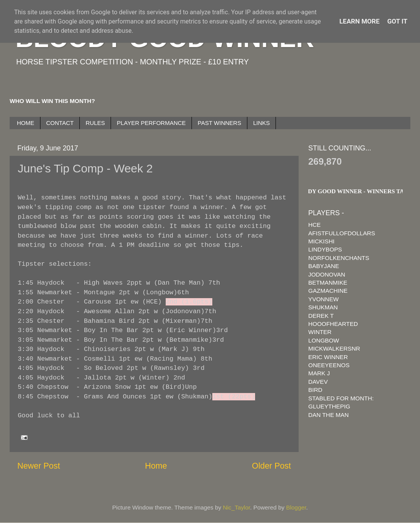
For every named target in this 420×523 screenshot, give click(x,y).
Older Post (271, 466)
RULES (95, 123)
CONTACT (60, 123)
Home (156, 466)
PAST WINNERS (219, 123)
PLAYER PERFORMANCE (151, 123)
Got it (397, 21)
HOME (26, 123)
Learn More (360, 21)
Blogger (296, 507)
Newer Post (39, 466)
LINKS (261, 123)
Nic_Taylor (236, 507)
